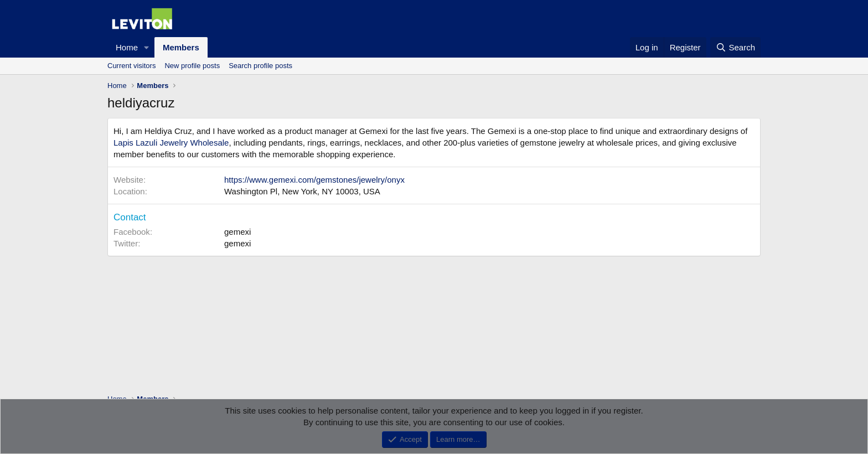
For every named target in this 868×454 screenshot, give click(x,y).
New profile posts (192, 66)
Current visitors (131, 66)
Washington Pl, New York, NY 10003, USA (302, 191)
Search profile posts (260, 66)
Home (127, 47)
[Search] (735, 47)
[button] (147, 47)
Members (181, 47)
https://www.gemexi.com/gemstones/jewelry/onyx (314, 180)
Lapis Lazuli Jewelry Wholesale (171, 143)
